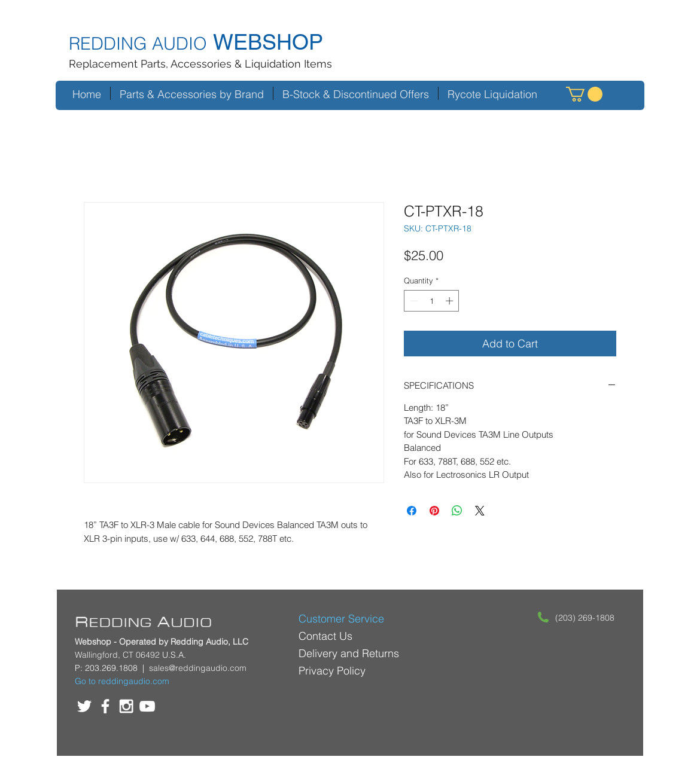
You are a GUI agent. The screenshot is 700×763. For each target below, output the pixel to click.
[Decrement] (413, 301)
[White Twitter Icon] (84, 706)
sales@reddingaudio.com (198, 668)
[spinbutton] (432, 301)
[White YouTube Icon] (147, 706)
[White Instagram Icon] (126, 706)
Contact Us (325, 636)
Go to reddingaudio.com (122, 681)
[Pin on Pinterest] (434, 511)
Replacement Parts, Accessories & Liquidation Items (200, 64)
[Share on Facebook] (412, 511)
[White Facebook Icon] (105, 706)
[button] (584, 94)
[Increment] (451, 301)
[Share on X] (480, 511)
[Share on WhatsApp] (457, 511)
